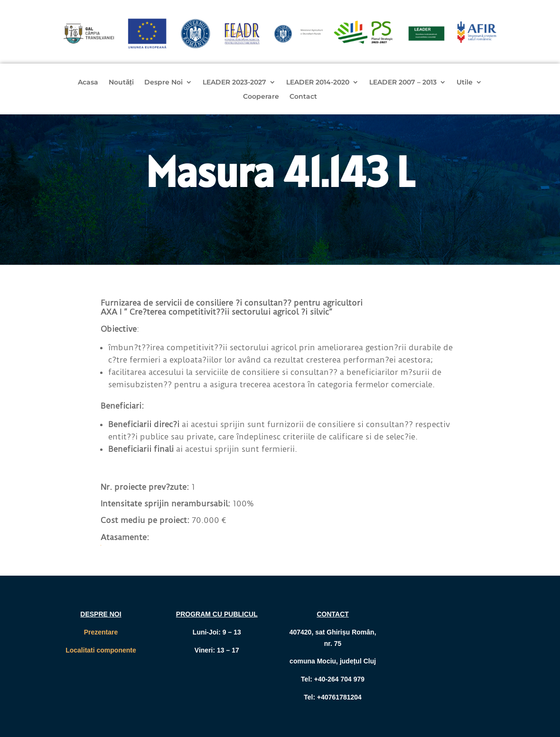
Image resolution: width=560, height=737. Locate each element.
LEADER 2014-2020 (318, 83)
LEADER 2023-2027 (234, 83)
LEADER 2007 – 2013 (403, 83)
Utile (465, 83)
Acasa (88, 83)
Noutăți (121, 83)
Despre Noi (163, 83)
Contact (303, 97)
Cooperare (261, 97)
